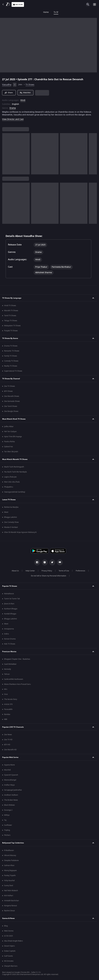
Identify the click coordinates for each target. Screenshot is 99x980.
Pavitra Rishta (9, 442)
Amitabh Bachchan (12, 901)
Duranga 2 (8, 810)
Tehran (7, 674)
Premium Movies (9, 652)
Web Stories (9, 931)
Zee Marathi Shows (12, 396)
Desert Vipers (9, 946)
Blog (6, 926)
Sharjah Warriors (11, 966)
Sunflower (8, 825)
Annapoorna (9, 629)
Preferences (80, 571)
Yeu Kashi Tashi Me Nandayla (15, 472)
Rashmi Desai (9, 911)
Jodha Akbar (9, 427)
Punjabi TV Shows (11, 331)
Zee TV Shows (10, 386)
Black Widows (9, 805)
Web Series (54, 12)
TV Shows (30, 85)
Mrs (6, 689)
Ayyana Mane (9, 765)
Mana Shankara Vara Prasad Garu (17, 684)
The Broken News (11, 800)
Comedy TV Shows (11, 361)
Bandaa (7, 714)
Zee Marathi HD (10, 750)
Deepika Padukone (11, 860)
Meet (6, 512)
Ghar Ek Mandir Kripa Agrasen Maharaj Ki (20, 532)
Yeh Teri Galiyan (10, 432)
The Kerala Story (11, 699)
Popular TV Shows (10, 586)
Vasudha (7, 85)
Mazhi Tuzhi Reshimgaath (14, 467)
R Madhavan (9, 850)
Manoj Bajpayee (10, 870)
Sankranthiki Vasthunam (14, 679)
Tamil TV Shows (10, 316)
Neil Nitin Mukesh (11, 891)
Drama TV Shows (11, 346)
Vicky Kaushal (9, 881)
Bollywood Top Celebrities (13, 843)
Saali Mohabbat (10, 664)
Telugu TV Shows (11, 321)
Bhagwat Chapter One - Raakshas (17, 659)
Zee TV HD (8, 740)
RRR (6, 719)
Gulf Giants (9, 956)
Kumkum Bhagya (11, 609)
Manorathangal (10, 780)
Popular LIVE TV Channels (13, 727)
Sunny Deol (9, 886)
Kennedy (8, 669)
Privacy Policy (47, 571)
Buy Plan (18, 5)
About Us (15, 571)
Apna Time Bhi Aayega (13, 437)
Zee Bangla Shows (11, 411)
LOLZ (76, 12)
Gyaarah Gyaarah (11, 775)
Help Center (30, 571)
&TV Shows (8, 391)
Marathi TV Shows (11, 311)
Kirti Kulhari (9, 896)
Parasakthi (8, 709)
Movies (30, 12)
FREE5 (41, 12)
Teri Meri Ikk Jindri (11, 452)
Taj (5, 820)
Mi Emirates (9, 961)
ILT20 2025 (9, 936)
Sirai (6, 694)
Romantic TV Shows (12, 351)
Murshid (7, 770)
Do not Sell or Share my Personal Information (49, 576)
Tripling (7, 830)
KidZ (66, 12)
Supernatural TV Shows (13, 371)
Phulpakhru (9, 487)
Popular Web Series (10, 757)
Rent (97, 12)
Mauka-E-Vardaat (11, 527)
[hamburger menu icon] (95, 4)
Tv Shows (17, 12)
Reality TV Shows (11, 366)
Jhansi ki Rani (9, 604)
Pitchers (7, 835)
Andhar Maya (9, 785)
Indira (6, 634)
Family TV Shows (11, 356)
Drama (13, 108)
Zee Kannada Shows (12, 401)
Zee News (8, 735)
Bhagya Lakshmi (11, 517)
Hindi (23, 100)
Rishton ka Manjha (11, 507)
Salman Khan (9, 865)
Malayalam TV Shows (12, 326)
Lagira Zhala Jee (10, 477)
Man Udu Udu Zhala (12, 482)
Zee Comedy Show (11, 522)
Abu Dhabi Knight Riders (14, 941)
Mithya (7, 815)
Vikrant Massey (10, 855)
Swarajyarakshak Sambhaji (15, 492)
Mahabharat (9, 594)
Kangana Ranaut (11, 906)
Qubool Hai (9, 447)
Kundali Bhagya (10, 614)
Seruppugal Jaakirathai (13, 790)
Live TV (86, 12)
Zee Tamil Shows (11, 406)
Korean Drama (10, 639)
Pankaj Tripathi (10, 875)
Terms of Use (64, 571)
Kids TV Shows (10, 644)
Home (5, 12)
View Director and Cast (13, 119)
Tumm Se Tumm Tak (12, 599)
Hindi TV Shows (10, 306)
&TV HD (7, 745)
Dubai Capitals (10, 951)
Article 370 (8, 704)
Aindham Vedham (11, 795)
